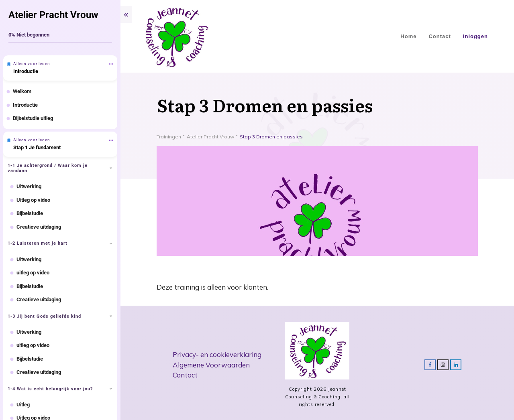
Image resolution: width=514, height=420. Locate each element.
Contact (185, 375)
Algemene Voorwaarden (211, 365)
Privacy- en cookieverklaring (217, 354)
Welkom (22, 91)
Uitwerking (29, 186)
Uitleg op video (33, 200)
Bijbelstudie (30, 213)
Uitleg (23, 405)
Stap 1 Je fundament (37, 147)
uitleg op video (33, 273)
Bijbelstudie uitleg (33, 118)
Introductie (26, 71)
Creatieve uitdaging (39, 227)
